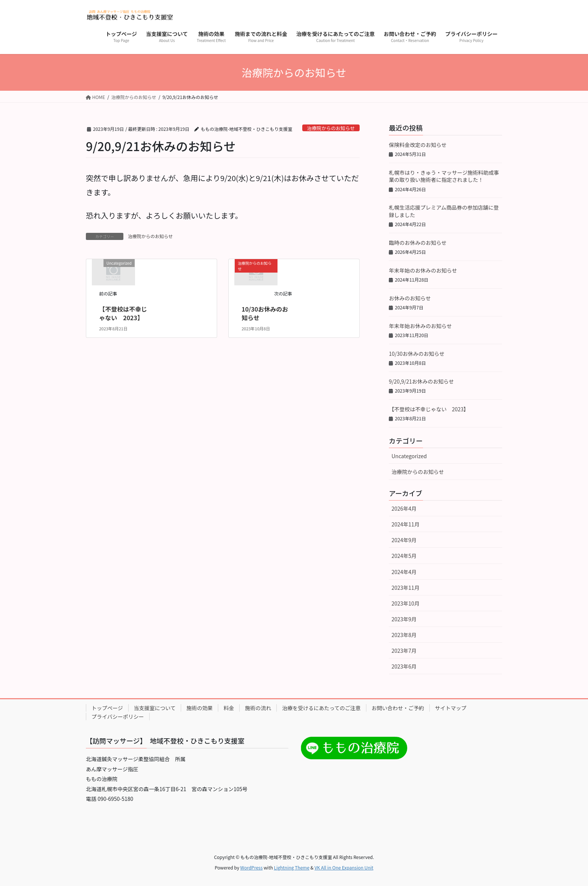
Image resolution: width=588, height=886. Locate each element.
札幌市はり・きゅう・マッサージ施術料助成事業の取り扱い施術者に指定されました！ (444, 176)
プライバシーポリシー (118, 717)
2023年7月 (404, 651)
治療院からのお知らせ (331, 128)
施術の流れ (258, 708)
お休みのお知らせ (410, 298)
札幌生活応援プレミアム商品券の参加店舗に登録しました (444, 211)
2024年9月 (404, 540)
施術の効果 (199, 708)
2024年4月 (404, 572)
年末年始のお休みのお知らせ (423, 270)
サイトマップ (451, 708)
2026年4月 (404, 508)
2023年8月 (404, 635)
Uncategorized (409, 456)
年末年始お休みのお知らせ (420, 326)
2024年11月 (406, 524)
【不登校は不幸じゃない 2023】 (123, 313)
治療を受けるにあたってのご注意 (321, 708)
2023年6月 (404, 666)
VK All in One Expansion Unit (344, 867)
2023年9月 (404, 619)
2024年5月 (404, 556)
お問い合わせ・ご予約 (398, 708)
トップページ (107, 708)
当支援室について (155, 708)
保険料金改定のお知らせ (418, 145)
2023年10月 (406, 603)
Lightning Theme (292, 867)
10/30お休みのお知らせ (265, 313)
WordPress (252, 867)
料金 (229, 708)
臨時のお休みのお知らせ (418, 243)
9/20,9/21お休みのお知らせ (421, 381)
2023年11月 (406, 588)
